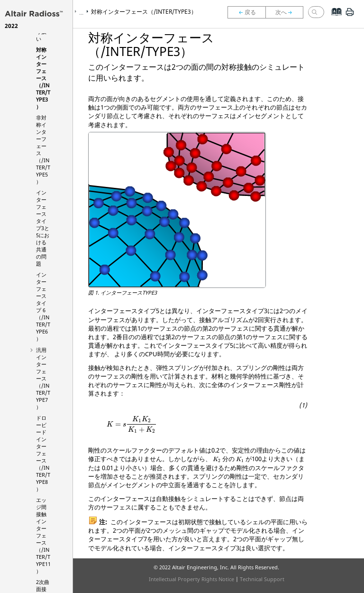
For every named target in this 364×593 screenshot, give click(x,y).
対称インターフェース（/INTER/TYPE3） (43, 78)
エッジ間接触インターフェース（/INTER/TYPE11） (43, 535)
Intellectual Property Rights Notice (191, 579)
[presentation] (132, 425)
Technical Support (262, 579)
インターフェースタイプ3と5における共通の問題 (43, 228)
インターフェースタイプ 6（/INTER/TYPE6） (43, 306)
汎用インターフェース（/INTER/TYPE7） (43, 378)
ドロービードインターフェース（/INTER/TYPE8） (43, 453)
